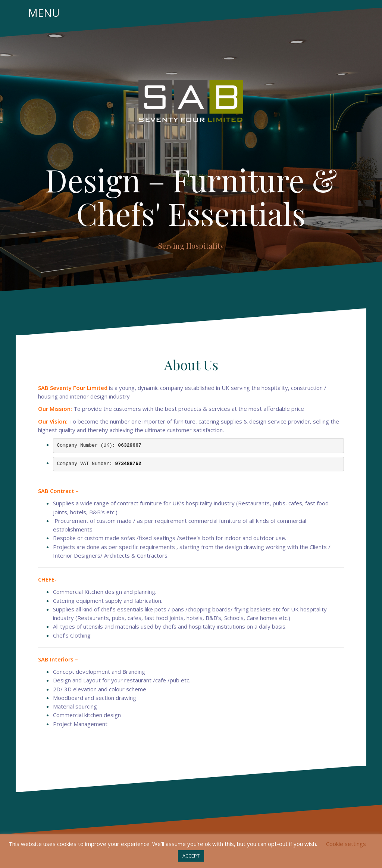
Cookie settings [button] (346, 844)
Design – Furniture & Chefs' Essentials (191, 196)
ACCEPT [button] (191, 856)
